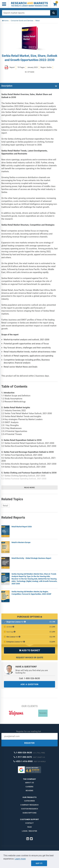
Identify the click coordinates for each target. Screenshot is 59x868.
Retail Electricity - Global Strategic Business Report (31, 558)
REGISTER (29, 743)
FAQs (30, 827)
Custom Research (30, 809)
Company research (29, 805)
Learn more (20, 859)
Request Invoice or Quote (30, 658)
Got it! (39, 863)
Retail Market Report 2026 (22, 527)
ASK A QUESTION (29, 684)
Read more (29, 488)
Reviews (29, 791)
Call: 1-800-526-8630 (29, 678)
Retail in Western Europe (21, 542)
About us (30, 783)
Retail (5, 506)
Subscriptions (30, 813)
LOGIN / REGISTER (29, 831)
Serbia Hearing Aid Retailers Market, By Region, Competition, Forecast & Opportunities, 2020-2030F (31, 593)
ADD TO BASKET (29, 650)
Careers (29, 787)
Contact (29, 823)
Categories (30, 801)
